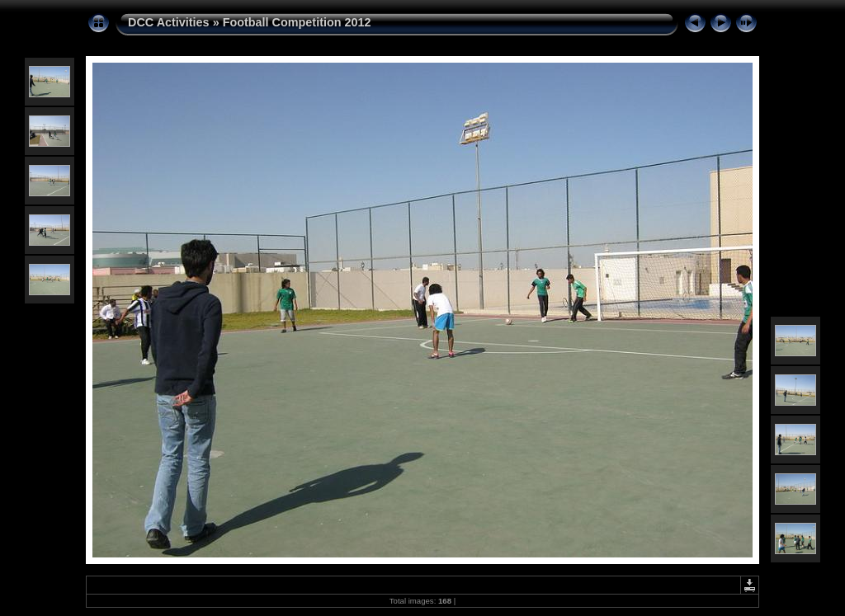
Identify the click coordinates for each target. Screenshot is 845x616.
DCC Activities (170, 22)
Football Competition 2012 (297, 22)
